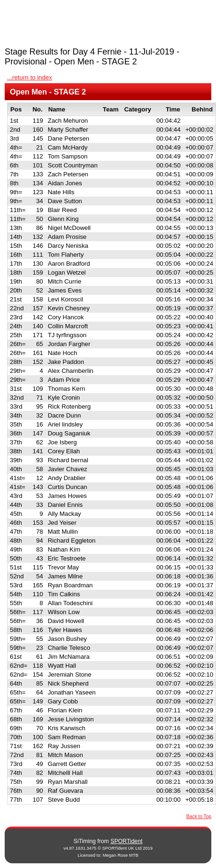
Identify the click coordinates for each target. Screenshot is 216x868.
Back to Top (199, 817)
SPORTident (126, 841)
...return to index (30, 77)
